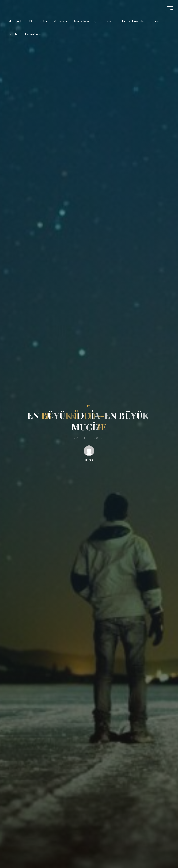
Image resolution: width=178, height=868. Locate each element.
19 (88, 406)
